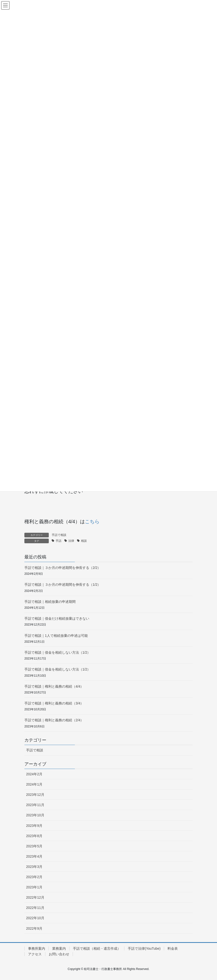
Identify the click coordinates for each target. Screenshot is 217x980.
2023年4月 (34, 856)
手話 (59, 541)
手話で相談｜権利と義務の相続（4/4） (54, 686)
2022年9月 (34, 928)
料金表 (173, 948)
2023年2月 (34, 877)
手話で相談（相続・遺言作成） (97, 948)
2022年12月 (35, 897)
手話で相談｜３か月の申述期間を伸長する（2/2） (63, 568)
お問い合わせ (59, 954)
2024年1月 (34, 784)
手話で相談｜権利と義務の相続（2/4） (54, 720)
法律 (71, 541)
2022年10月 (35, 918)
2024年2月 (34, 774)
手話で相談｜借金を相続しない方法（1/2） (57, 652)
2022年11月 (35, 908)
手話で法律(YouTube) (144, 948)
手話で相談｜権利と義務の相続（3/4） (54, 703)
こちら (92, 522)
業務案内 (59, 948)
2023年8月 (34, 836)
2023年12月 (35, 795)
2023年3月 (34, 867)
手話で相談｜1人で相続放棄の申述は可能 (56, 636)
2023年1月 (34, 887)
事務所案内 (37, 948)
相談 (84, 541)
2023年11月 (35, 805)
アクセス (35, 954)
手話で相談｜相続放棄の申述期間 (50, 602)
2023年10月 (35, 815)
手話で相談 (59, 535)
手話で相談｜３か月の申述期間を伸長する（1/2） (63, 585)
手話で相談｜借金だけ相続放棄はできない (57, 618)
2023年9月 (34, 826)
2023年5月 (34, 846)
